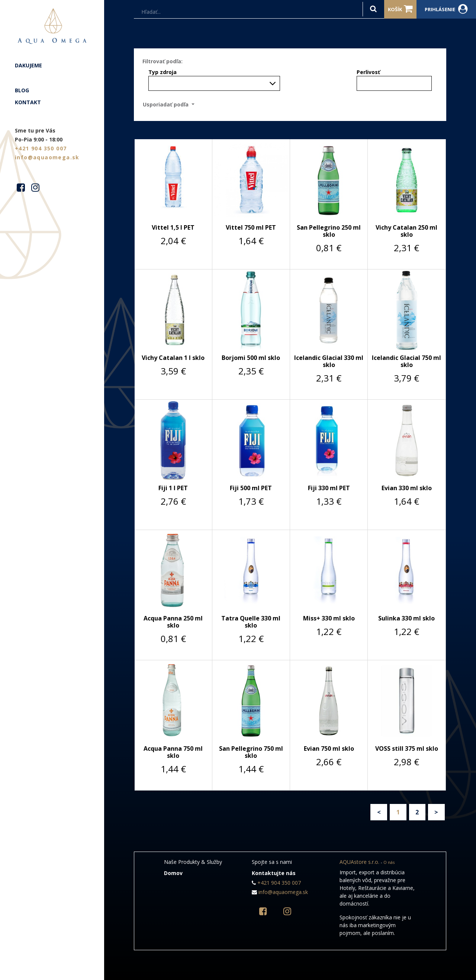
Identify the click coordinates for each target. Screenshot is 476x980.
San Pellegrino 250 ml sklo (329, 231)
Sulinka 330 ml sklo (406, 618)
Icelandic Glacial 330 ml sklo (329, 361)
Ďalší (436, 812)
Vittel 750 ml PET (251, 227)
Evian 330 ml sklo (407, 488)
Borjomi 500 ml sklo (251, 358)
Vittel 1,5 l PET (173, 227)
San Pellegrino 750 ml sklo (251, 752)
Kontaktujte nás (274, 873)
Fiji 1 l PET (173, 488)
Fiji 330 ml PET (329, 488)
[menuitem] (52, 66)
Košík (400, 9)
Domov (173, 873)
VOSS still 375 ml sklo (407, 748)
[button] (171, 104)
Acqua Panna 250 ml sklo (173, 622)
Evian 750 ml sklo (329, 748)
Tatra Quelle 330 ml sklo (251, 622)
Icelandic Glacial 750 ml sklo (406, 361)
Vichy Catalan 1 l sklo (173, 358)
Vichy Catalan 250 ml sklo (406, 231)
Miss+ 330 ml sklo (329, 618)
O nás (389, 862)
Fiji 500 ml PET (251, 488)
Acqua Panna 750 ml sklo (173, 752)
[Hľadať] (373, 9)
